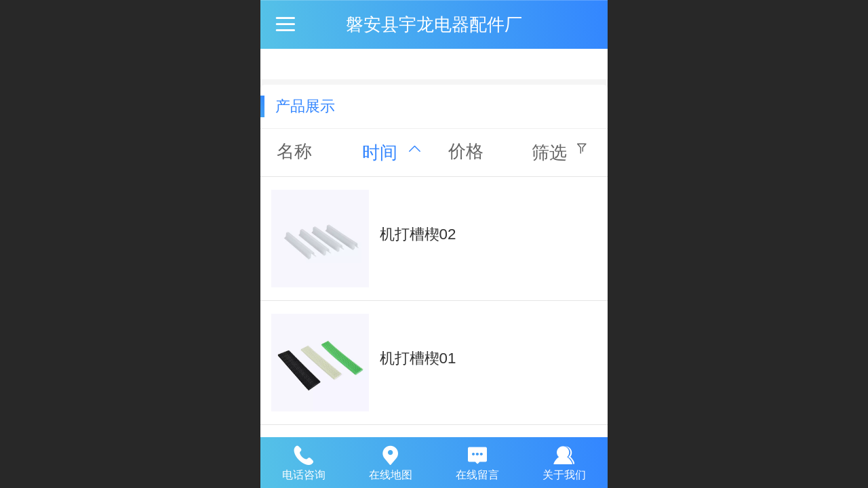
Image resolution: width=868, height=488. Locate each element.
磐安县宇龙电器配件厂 (434, 24)
